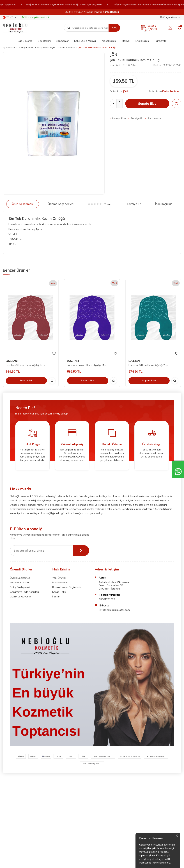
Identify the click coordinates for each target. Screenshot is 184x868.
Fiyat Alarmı (153, 118)
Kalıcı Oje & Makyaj (85, 41)
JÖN (114, 55)
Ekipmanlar (62, 41)
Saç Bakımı (44, 41)
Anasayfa (10, 47)
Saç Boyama (25, 41)
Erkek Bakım (142, 41)
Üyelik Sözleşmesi (20, 578)
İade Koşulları (164, 204)
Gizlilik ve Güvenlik (20, 597)
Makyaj (126, 41)
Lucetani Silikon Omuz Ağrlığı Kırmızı (27, 365)
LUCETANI (12, 361)
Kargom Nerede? (171, 17)
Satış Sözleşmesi (20, 587)
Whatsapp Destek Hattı (36, 17)
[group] (54, 123)
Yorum (100, 204)
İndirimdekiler (60, 583)
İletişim (56, 597)
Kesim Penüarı (67, 47)
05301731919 (107, 599)
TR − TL (9, 17)
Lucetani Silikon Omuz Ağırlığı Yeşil (149, 365)
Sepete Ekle (147, 104)
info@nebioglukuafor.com (115, 610)
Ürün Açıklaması (23, 204)
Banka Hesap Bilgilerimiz (67, 587)
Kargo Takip (59, 592)
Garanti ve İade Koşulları (24, 592)
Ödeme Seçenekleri (61, 204)
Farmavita (161, 41)
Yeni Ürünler (59, 578)
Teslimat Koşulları (20, 583)
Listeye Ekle (118, 118)
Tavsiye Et (136, 118)
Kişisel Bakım (109, 41)
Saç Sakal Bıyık (46, 47)
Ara (114, 28)
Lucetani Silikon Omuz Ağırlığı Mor (87, 365)
